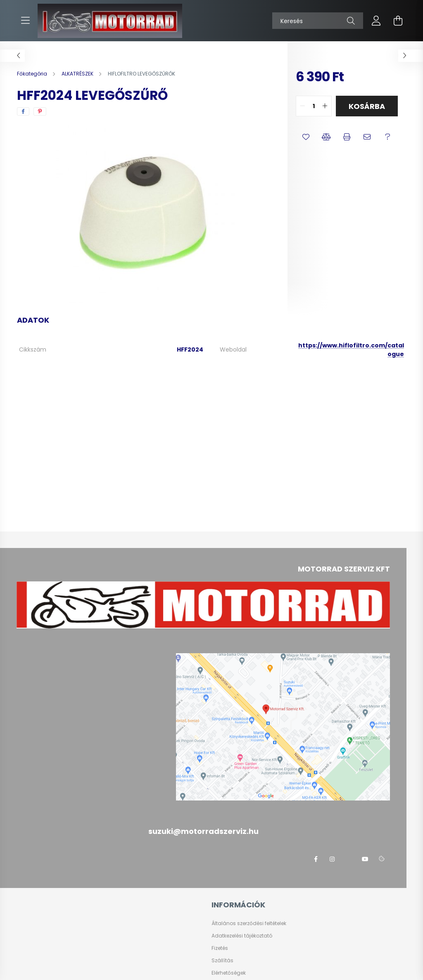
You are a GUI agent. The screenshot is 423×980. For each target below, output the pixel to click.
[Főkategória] (33, 74)
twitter (349, 859)
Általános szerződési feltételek (249, 923)
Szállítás (222, 961)
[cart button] (398, 21)
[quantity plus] (325, 106)
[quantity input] (314, 106)
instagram (332, 859)
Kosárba (367, 106)
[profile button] (376, 21)
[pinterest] (40, 111)
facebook (316, 859)
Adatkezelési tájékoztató (242, 936)
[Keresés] (318, 21)
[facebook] (23, 111)
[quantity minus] (302, 106)
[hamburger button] (25, 21)
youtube (365, 859)
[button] (306, 137)
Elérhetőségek (229, 973)
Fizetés (220, 948)
